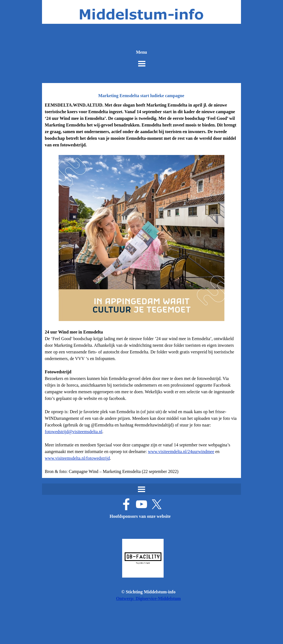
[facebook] (126, 504)
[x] (157, 504)
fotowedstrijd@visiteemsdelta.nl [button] (74, 432)
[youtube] (141, 504)
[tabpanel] (141, 288)
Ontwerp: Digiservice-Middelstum (148, 598)
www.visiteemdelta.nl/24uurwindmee (181, 452)
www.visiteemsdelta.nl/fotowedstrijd (77, 458)
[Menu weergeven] (142, 64)
